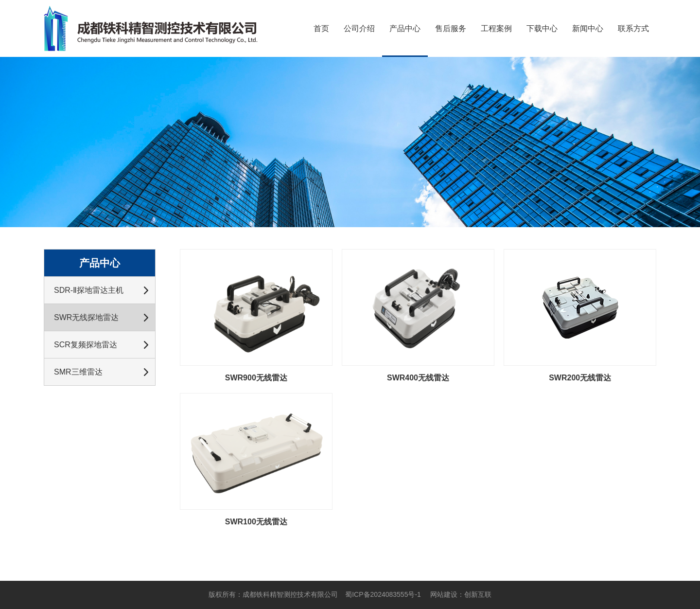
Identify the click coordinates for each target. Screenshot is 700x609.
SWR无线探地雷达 (86, 317)
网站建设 (444, 594)
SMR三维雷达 (78, 372)
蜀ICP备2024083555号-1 (383, 594)
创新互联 (478, 594)
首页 (321, 28)
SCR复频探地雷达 (86, 345)
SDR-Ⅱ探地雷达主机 (89, 290)
